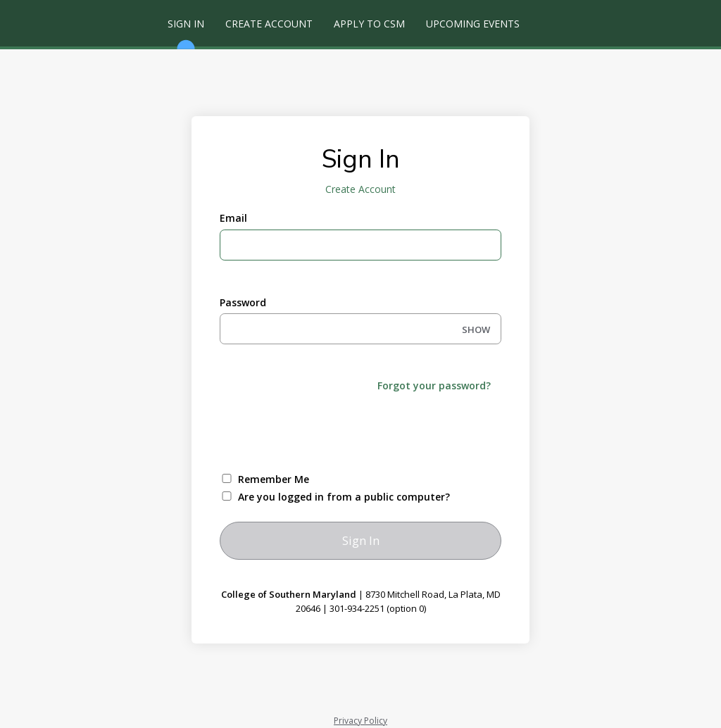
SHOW (476, 330)
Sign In (186, 32)
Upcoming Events (473, 24)
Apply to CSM (369, 24)
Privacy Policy (360, 721)
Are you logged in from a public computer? (344, 497)
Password (243, 302)
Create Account (269, 24)
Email (233, 218)
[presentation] (327, 431)
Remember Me (274, 479)
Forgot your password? (434, 385)
